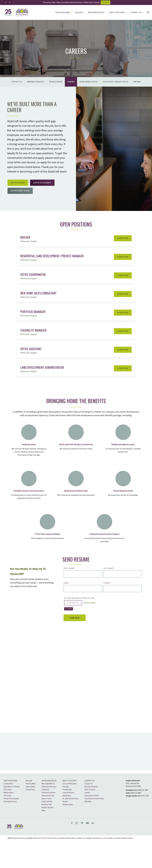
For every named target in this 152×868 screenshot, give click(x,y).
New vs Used (46, 806)
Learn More (121, 243)
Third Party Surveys (49, 794)
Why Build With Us (48, 791)
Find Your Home (10, 788)
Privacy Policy (47, 846)
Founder (66, 794)
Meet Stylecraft (70, 788)
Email (67, 588)
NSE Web (137, 82)
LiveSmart (45, 797)
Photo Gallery (31, 791)
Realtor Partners (48, 815)
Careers (71, 82)
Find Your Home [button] (63, 13)
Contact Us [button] (136, 13)
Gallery (29, 788)
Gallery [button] (79, 13)
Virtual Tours (30, 797)
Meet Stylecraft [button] (117, 13)
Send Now (77, 623)
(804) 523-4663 (143, 798)
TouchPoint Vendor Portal (115, 82)
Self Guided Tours (10, 809)
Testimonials (67, 797)
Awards (65, 809)
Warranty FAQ (47, 812)
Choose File (73, 607)
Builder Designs (127, 846)
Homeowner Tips (48, 803)
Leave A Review (68, 800)
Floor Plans (8, 797)
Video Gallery (30, 794)
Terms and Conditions (107, 846)
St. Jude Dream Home (70, 806)
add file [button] (69, 613)
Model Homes (9, 800)
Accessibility (60, 846)
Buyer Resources (49, 788)
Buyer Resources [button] (96, 13)
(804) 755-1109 (143, 803)
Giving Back (67, 803)
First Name (70, 573)
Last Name (109, 573)
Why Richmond (19, 184)
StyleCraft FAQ (47, 809)
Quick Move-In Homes (12, 794)
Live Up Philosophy (70, 791)
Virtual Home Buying (11, 806)
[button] (5, 3)
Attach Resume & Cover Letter (79, 603)
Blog (43, 818)
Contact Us (17, 82)
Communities (8, 791)
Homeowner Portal (89, 82)
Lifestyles (7, 803)
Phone (107, 588)
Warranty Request (36, 82)
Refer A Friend (56, 82)
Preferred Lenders (49, 800)
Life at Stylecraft (47, 184)
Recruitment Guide (22, 194)
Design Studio (68, 812)
